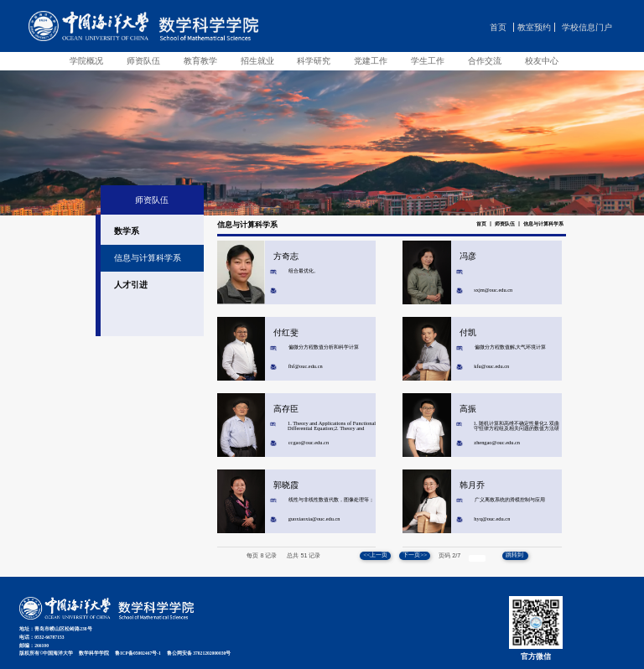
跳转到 (515, 555)
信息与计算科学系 (543, 224)
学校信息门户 (587, 27)
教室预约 (534, 27)
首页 (498, 27)
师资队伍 (505, 224)
